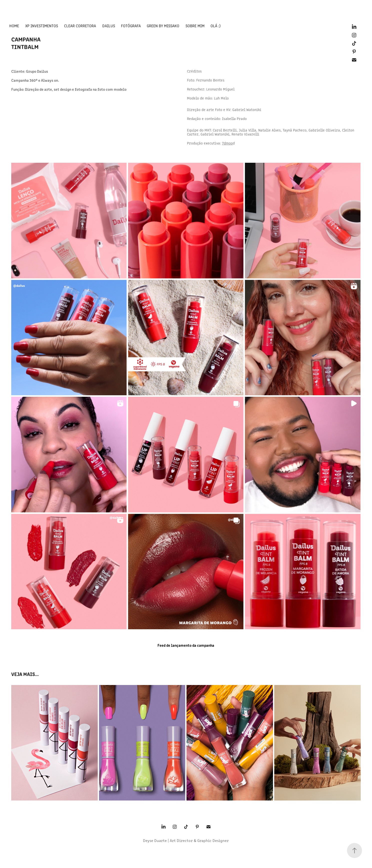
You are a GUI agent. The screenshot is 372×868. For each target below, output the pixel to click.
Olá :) (215, 26)
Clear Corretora (80, 26)
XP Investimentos (42, 26)
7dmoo (227, 143)
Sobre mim (195, 26)
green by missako (163, 26)
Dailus (109, 26)
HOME (14, 26)
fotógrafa (131, 26)
